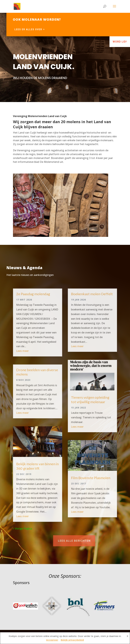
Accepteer (52, 640)
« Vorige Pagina (23, 528)
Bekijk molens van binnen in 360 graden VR (37, 466)
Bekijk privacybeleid (72, 640)
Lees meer (22, 351)
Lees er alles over (54, 29)
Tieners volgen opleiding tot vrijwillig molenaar (90, 399)
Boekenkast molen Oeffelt (92, 294)
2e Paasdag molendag (33, 294)
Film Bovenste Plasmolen (91, 478)
